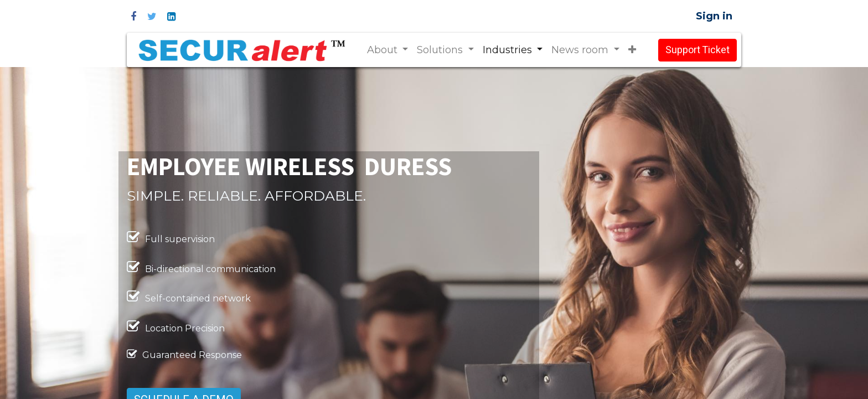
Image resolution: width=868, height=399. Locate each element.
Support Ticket (697, 50)
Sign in (714, 16)
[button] (632, 50)
